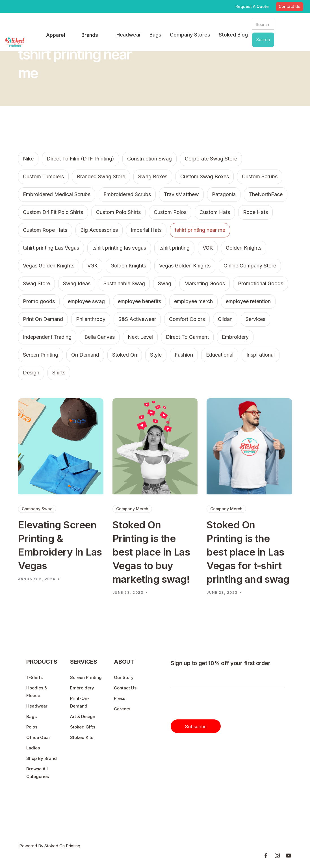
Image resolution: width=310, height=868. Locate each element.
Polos (32, 727)
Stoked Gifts (83, 727)
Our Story (124, 677)
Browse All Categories (38, 773)
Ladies (33, 748)
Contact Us (125, 688)
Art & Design (83, 716)
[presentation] (214, 706)
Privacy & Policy (267, 822)
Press (120, 698)
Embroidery (82, 688)
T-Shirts (34, 677)
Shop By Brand (42, 758)
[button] (56, 35)
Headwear (37, 706)
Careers (122, 709)
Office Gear (38, 737)
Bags (32, 716)
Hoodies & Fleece (37, 692)
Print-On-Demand (80, 702)
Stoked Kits (82, 737)
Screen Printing (86, 677)
